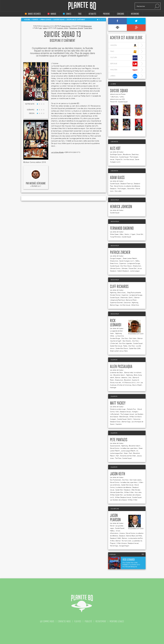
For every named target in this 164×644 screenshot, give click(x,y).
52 (137, 451)
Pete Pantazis (119, 440)
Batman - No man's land (123, 541)
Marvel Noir (131, 189)
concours (121, 14)
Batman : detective (121, 377)
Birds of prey (122, 293)
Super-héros (88, 28)
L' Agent (133, 234)
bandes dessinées (33, 14)
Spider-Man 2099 (135, 348)
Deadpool (113, 189)
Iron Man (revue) (129, 159)
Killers (122, 234)
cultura (124, 58)
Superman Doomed (116, 303)
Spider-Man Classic (122, 348)
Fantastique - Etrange (76, 28)
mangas (52, 14)
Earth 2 (131, 298)
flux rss (78, 621)
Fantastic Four (132, 409)
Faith (117, 456)
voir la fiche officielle (57, 152)
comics (67, 14)
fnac (124, 52)
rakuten (124, 70)
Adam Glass (117, 178)
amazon (124, 46)
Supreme (119, 424)
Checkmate (124, 298)
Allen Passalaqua (121, 367)
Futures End (133, 268)
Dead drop (135, 154)
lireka (124, 76)
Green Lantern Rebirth (130, 258)
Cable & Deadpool (123, 271)
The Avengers (122, 189)
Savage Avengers (116, 258)
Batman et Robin (131, 300)
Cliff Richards (119, 287)
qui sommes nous (47, 621)
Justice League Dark (116, 453)
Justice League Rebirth (128, 451)
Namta (127, 234)
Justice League (135, 271)
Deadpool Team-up (127, 184)
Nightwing (113, 293)
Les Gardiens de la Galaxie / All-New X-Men (124, 500)
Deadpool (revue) (125, 412)
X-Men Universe (122, 543)
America (122, 533)
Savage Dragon (124, 546)
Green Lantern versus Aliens (119, 351)
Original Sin (119, 159)
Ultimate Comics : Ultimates (119, 268)
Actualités (92, 14)
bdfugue (124, 64)
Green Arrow (114, 263)
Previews (106, 14)
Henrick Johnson (121, 207)
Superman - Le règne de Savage (130, 263)
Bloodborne (127, 154)
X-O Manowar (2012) (129, 382)
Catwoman (127, 303)
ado (41, 28)
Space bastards (115, 446)
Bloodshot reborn (119, 375)
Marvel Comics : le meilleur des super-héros (124, 448)
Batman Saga (114, 305)
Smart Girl (140, 234)
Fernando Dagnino (122, 228)
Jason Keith (118, 474)
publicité (88, 621)
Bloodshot (127, 380)
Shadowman (114, 157)
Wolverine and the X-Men (128, 456)
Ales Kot (115, 149)
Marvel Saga (114, 546)
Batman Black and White (134, 536)
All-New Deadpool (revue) (123, 497)
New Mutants (127, 341)
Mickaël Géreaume (38, 183)
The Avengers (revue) (127, 414)
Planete (82, 6)
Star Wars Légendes (126, 343)
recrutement (101, 621)
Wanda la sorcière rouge (118, 409)
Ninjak (126, 453)
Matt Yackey (118, 403)
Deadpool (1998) (115, 538)
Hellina (137, 261)
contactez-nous (64, 621)
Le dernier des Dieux (117, 372)
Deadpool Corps (115, 422)
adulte (45, 28)
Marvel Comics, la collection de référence (127, 186)
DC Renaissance (86, 26)
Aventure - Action (63, 28)
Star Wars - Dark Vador (129, 338)
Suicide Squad (119, 91)
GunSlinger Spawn (116, 154)
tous (80, 14)
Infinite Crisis (135, 305)
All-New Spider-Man (116, 495)
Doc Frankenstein (115, 480)
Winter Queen (114, 234)
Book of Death (137, 385)
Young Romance (115, 237)
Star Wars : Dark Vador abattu (132, 480)
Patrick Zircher (120, 253)
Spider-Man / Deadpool (123, 490)
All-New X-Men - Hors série (133, 492)
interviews (135, 14)
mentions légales (117, 621)
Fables (125, 346)
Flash (130, 453)
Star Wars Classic (126, 266)
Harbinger (113, 387)
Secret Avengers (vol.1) (127, 261)
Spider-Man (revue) (116, 346)
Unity (130, 377)
